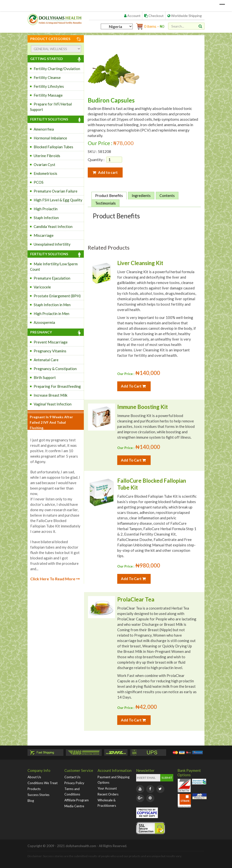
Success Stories (38, 795)
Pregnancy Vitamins (50, 351)
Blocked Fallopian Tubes (53, 147)
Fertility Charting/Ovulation (57, 69)
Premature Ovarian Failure (56, 191)
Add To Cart (133, 386)
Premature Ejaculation (52, 278)
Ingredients (141, 195)
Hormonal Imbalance (50, 138)
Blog (31, 801)
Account (132, 16)
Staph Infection (46, 218)
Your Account (107, 788)
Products (34, 789)
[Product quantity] (114, 160)
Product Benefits (109, 195)
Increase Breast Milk (51, 395)
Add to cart (105, 172)
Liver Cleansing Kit (140, 263)
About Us (34, 777)
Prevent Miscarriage (51, 342)
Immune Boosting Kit (143, 407)
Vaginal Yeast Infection (53, 404)
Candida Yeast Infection (53, 226)
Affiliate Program (77, 800)
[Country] (117, 26)
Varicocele (42, 287)
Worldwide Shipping (185, 16)
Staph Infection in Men (52, 305)
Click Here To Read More (55, 579)
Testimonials (105, 203)
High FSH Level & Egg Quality (58, 200)
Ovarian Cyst (44, 165)
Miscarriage (44, 235)
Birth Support (45, 377)
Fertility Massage (48, 95)
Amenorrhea (44, 129)
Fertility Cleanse (47, 77)
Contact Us (72, 777)
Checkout (154, 16)
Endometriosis (45, 173)
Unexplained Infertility (52, 244)
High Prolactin (46, 209)
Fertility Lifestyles (49, 86)
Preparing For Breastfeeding (57, 386)
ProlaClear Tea (136, 599)
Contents (167, 195)
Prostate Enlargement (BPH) (57, 296)
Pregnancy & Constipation (55, 369)
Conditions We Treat (43, 783)
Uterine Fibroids (47, 156)
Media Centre (74, 806)
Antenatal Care (46, 360)
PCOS (39, 182)
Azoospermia (44, 322)
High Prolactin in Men (51, 314)
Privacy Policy (74, 783)
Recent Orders (108, 794)
